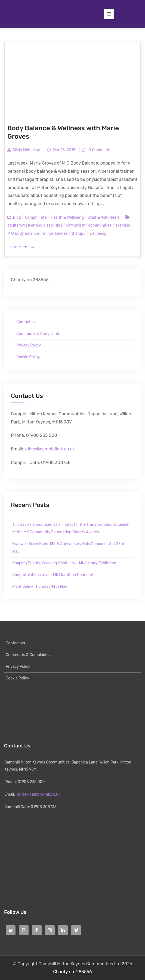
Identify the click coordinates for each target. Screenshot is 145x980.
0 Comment (98, 150)
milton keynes (55, 234)
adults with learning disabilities (35, 225)
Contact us (26, 322)
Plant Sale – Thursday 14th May (40, 587)
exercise (123, 225)
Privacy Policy (29, 345)
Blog (17, 217)
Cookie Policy (28, 357)
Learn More (21, 247)
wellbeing (98, 234)
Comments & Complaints (38, 334)
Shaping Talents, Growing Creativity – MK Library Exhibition (64, 563)
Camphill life (36, 217)
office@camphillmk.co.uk (50, 449)
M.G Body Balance (23, 234)
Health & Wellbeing (67, 217)
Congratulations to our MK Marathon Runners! (53, 575)
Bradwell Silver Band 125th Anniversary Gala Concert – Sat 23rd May (68, 548)
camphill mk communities (89, 225)
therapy (78, 234)
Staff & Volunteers (104, 217)
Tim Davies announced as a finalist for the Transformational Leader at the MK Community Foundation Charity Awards (71, 528)
